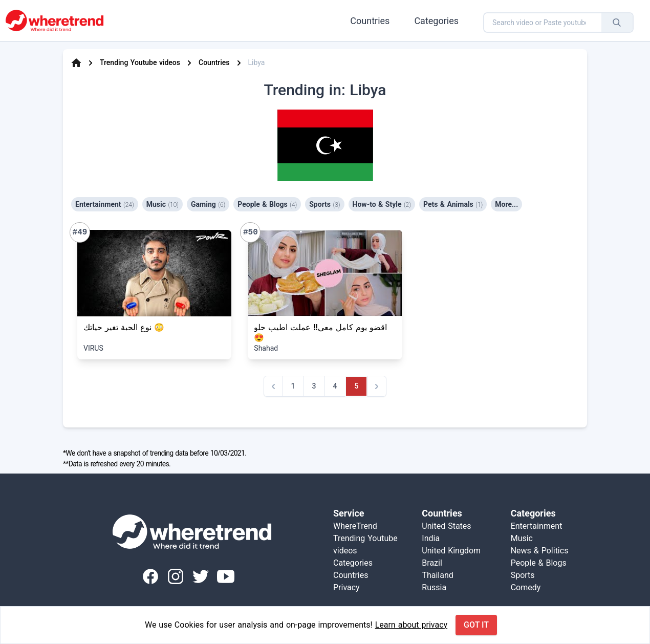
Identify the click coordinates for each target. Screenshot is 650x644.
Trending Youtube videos (140, 62)
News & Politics (540, 551)
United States (446, 526)
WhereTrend (355, 526)
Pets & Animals (453, 204)
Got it (476, 625)
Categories (436, 21)
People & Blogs (267, 204)
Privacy (346, 587)
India (431, 538)
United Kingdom (451, 551)
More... (506, 204)
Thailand (437, 575)
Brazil (432, 563)
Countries (370, 21)
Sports (324, 204)
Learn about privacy (411, 625)
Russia (434, 587)
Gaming (208, 204)
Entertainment (105, 204)
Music (162, 204)
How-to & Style (382, 204)
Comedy (526, 587)
